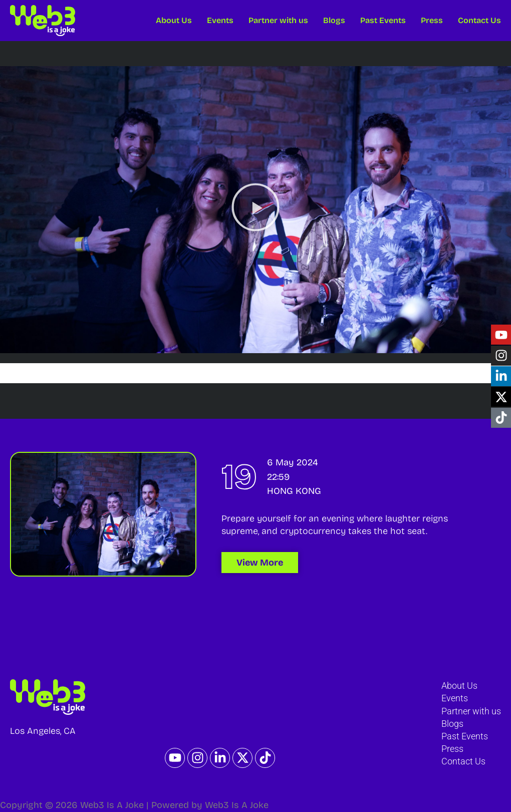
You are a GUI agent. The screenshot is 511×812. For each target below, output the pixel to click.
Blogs (334, 20)
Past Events (383, 20)
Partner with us (278, 20)
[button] (255, 210)
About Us (174, 20)
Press (432, 20)
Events (220, 20)
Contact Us (479, 20)
